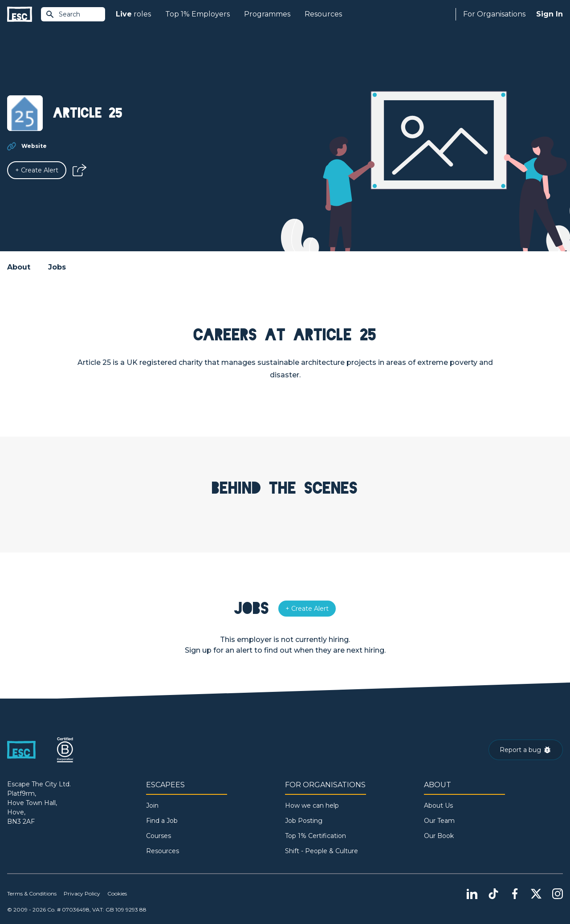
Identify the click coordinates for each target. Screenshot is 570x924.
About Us (438, 805)
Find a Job (162, 821)
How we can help (312, 805)
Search (63, 14)
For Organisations (494, 14)
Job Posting (304, 821)
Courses (159, 836)
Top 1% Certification (316, 836)
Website (34, 146)
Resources (323, 14)
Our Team (439, 821)
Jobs (57, 267)
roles (133, 14)
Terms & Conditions (32, 893)
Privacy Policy (82, 893)
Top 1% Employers (197, 14)
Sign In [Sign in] (550, 14)
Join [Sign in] (152, 805)
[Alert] (37, 170)
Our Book (439, 836)
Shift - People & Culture (322, 851)
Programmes (267, 14)
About (19, 267)
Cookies (117, 893)
